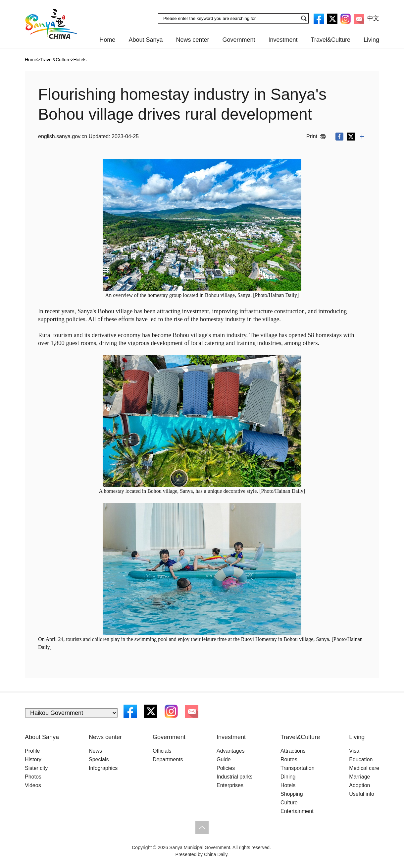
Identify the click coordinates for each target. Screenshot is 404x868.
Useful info (362, 794)
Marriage (359, 777)
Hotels (288, 785)
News (95, 751)
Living (371, 40)
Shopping (292, 794)
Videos (33, 785)
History (33, 759)
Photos (33, 777)
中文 (373, 18)
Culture (289, 803)
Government (239, 40)
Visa (354, 751)
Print (312, 136)
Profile (32, 751)
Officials (162, 751)
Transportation (298, 768)
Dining (288, 777)
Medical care (364, 768)
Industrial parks (235, 777)
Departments (168, 759)
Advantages (231, 751)
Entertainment (297, 811)
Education (361, 759)
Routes (289, 759)
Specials (99, 759)
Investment (283, 40)
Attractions (293, 751)
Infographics (103, 768)
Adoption (359, 785)
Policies (226, 768)
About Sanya (146, 40)
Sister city (36, 768)
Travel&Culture (331, 40)
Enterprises (230, 785)
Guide (224, 759)
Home (107, 40)
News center (192, 40)
